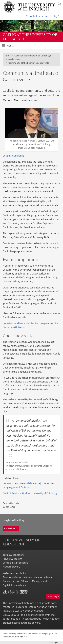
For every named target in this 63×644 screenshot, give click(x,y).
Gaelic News (14, 59)
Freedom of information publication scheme (28, 577)
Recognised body (31, 619)
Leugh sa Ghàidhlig (14, 156)
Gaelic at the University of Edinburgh (33, 56)
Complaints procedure (15, 563)
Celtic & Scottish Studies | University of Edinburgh (31, 493)
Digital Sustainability (14, 585)
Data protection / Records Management (25, 581)
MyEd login (53, 596)
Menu (12, 46)
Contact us (11, 528)
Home (8, 56)
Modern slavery (11, 567)
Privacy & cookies (12, 559)
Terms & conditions (14, 555)
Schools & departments (39, 16)
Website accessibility (14, 573)
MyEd (57, 16)
